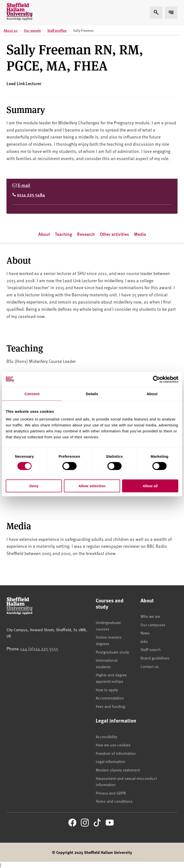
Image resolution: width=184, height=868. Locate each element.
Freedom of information (116, 753)
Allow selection (92, 486)
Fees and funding (110, 706)
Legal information (111, 761)
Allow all (150, 486)
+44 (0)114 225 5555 (39, 648)
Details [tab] (92, 394)
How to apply (107, 690)
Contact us (150, 666)
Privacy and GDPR (111, 793)
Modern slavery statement (118, 770)
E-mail (24, 185)
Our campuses (153, 625)
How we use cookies (113, 745)
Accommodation (110, 698)
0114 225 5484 (31, 194)
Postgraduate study (112, 652)
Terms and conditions (114, 801)
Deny (34, 486)
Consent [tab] (32, 394)
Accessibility (106, 736)
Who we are (150, 616)
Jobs (144, 641)
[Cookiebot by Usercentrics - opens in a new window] (157, 379)
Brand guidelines (155, 658)
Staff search (151, 649)
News (145, 633)
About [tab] (152, 394)
